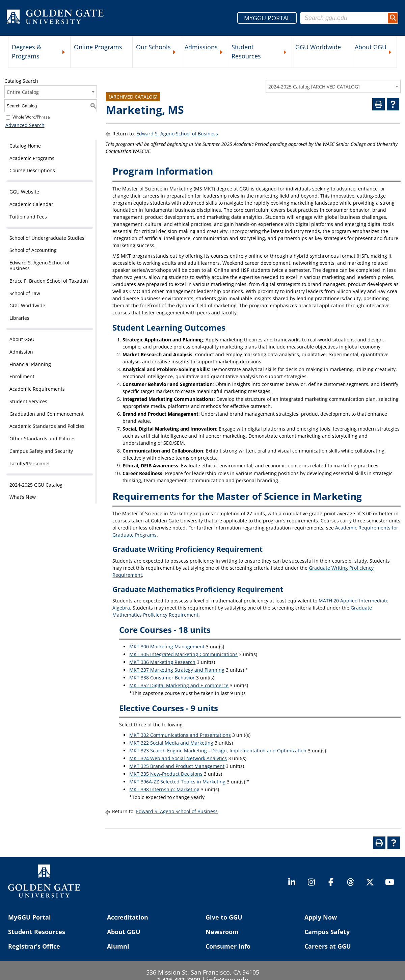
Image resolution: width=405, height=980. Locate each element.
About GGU (371, 47)
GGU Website (24, 192)
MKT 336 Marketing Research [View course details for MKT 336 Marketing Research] (162, 662)
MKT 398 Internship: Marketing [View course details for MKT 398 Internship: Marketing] (164, 789)
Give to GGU (224, 917)
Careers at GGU (328, 946)
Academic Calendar (31, 204)
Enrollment (22, 376)
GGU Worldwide (318, 47)
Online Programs (98, 47)
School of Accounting (33, 250)
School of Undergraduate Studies (47, 238)
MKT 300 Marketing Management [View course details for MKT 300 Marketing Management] (167, 647)
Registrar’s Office (34, 946)
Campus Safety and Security (41, 451)
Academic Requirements (37, 389)
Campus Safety (327, 932)
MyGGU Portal (30, 917)
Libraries (19, 318)
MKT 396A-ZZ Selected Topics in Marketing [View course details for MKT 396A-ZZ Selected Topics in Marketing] (177, 782)
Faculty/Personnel (30, 463)
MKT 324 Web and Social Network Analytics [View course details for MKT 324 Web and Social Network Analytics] (178, 758)
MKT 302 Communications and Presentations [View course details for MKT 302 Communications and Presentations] (180, 735)
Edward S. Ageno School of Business (39, 265)
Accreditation (128, 917)
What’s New (23, 497)
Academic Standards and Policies (47, 426)
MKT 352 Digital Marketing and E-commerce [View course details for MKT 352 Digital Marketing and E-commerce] (179, 685)
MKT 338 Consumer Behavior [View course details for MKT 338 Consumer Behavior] (162, 678)
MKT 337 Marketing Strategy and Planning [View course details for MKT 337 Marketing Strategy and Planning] (177, 670)
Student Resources (246, 51)
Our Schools (153, 47)
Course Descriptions (32, 170)
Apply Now (321, 917)
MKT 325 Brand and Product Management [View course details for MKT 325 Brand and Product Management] (177, 766)
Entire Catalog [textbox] (23, 92)
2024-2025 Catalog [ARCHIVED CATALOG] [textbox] (314, 87)
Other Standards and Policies (43, 439)
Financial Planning (30, 364)
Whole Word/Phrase (31, 117)
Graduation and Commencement (47, 414)
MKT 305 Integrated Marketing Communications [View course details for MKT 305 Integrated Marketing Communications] (183, 654)
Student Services (28, 401)
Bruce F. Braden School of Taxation (49, 281)
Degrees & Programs (26, 51)
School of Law (25, 293)
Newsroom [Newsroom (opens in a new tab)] (222, 932)
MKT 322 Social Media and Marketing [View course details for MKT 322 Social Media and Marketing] (171, 743)
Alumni (118, 946)
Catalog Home (25, 146)
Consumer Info (228, 946)
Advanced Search (24, 125)
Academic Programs (32, 158)
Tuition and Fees (28, 217)
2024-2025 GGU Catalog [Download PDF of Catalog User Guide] (36, 485)
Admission (21, 352)
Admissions (201, 47)
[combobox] (333, 86)
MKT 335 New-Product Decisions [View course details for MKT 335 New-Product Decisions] (166, 774)
